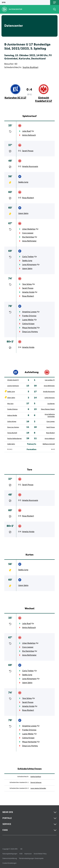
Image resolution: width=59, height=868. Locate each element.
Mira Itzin (10, 404)
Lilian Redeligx (29, 229)
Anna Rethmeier (29, 241)
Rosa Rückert (28, 198)
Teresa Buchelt (12, 433)
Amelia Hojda (28, 292)
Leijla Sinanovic (50, 398)
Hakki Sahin (11, 444)
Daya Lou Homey (30, 332)
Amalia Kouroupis (30, 166)
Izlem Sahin (23, 213)
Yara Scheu (27, 284)
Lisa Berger (51, 404)
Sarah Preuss (28, 151)
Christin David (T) (13, 380)
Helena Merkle (12, 415)
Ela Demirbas (28, 237)
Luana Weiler (28, 320)
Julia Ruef (27, 131)
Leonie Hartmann (13, 386)
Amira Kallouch (29, 135)
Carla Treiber (28, 257)
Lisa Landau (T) (50, 380)
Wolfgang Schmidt (49, 444)
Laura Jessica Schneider (38, 788)
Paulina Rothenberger (15, 439)
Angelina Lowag (29, 312)
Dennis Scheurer (36, 783)
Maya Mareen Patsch (48, 409)
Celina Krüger (28, 324)
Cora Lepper (28, 233)
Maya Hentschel (29, 328)
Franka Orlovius (29, 316)
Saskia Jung (23, 182)
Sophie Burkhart (30, 67)
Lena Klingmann (29, 265)
